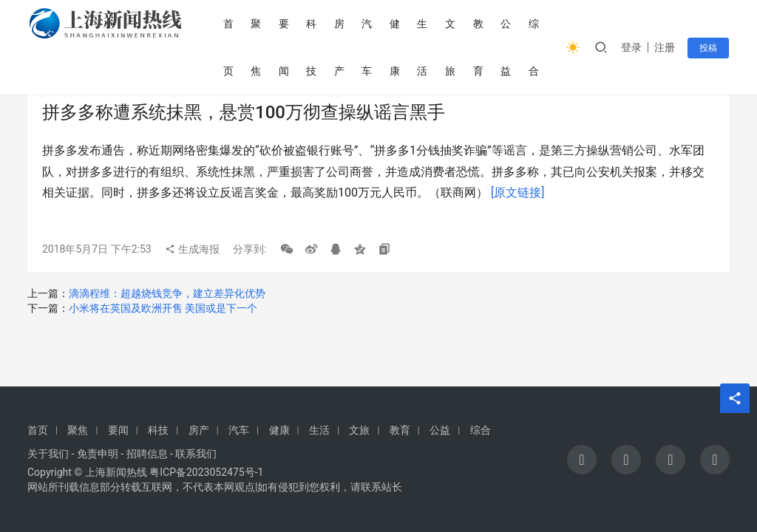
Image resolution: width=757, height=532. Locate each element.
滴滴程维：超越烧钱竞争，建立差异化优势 (167, 293)
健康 (396, 47)
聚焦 (257, 47)
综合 (534, 47)
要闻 (285, 47)
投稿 (709, 48)
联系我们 (196, 454)
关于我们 (48, 454)
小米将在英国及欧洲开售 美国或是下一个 (163, 308)
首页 (230, 47)
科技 (313, 47)
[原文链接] (517, 192)
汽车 (368, 47)
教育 (479, 47)
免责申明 (98, 454)
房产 (341, 47)
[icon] (582, 460)
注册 (666, 47)
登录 (633, 47)
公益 (507, 47)
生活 (424, 47)
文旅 (452, 47)
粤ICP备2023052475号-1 (206, 472)
